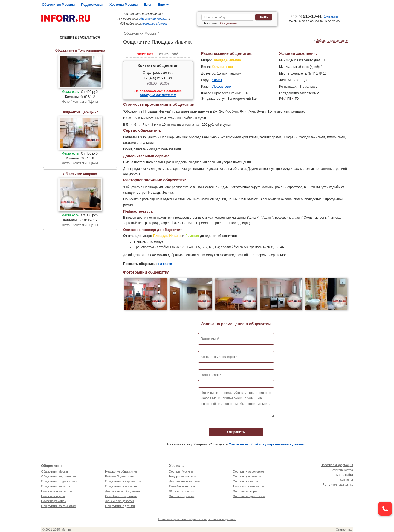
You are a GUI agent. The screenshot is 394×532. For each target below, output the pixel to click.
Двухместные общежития (123, 491)
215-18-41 (306, 16)
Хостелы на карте (245, 491)
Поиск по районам (54, 501)
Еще (163, 5)
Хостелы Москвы (124, 5)
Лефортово (222, 87)
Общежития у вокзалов (121, 486)
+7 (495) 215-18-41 (158, 78)
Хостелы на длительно (249, 496)
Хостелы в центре (246, 481)
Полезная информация (337, 465)
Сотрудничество (342, 470)
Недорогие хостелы (183, 476)
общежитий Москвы (153, 19)
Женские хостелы (181, 491)
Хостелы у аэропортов (249, 471)
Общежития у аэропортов (123, 481)
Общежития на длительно (59, 476)
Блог (148, 5)
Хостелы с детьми (182, 496)
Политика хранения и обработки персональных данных (197, 519)
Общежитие (228, 23)
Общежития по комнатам (59, 506)
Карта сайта (345, 475)
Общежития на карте (56, 486)
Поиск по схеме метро (57, 491)
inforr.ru (66, 530)
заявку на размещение (158, 95)
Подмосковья (92, 5)
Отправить (236, 432)
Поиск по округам (53, 496)
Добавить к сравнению (332, 41)
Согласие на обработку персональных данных (267, 444)
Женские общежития (120, 501)
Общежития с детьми (120, 506)
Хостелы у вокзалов (247, 476)
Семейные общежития (121, 496)
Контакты (330, 16)
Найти (263, 17)
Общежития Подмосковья (59, 481)
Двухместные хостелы (185, 481)
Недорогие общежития (121, 471)
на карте (165, 264)
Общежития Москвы (58, 5)
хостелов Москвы (154, 24)
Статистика (344, 530)
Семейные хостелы (183, 486)
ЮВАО (217, 80)
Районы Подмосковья (120, 476)
